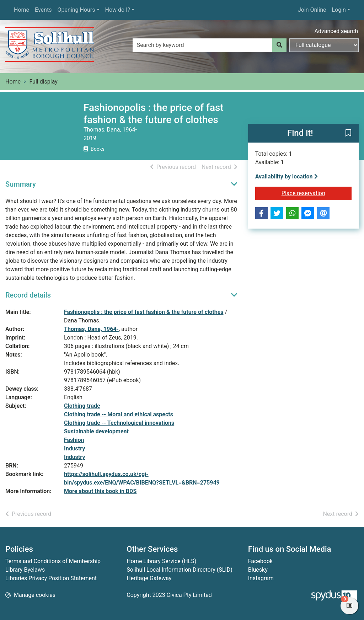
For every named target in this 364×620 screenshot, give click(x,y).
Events (43, 10)
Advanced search (336, 31)
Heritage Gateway (149, 578)
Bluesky (258, 570)
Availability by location (287, 177)
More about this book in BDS (100, 491)
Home (22, 10)
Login (339, 10)
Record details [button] (28, 295)
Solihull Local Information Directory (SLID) (179, 570)
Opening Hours (76, 10)
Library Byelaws (25, 570)
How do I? (118, 10)
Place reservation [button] (317, 193)
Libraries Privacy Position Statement (51, 578)
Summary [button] (21, 184)
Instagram (261, 578)
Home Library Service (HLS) (161, 561)
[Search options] (324, 45)
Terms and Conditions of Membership (53, 561)
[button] (348, 134)
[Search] (279, 45)
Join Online (312, 10)
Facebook (260, 561)
